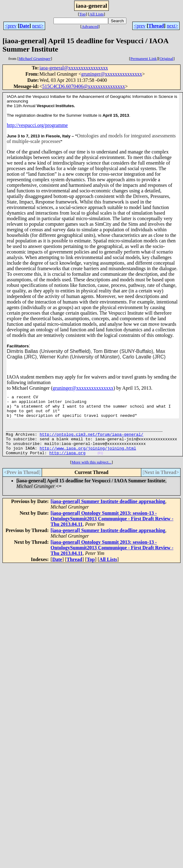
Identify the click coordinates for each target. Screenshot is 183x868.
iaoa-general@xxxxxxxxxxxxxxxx (74, 68)
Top (82, 14)
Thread (156, 26)
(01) (100, 464)
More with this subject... (91, 473)
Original (166, 59)
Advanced (90, 26)
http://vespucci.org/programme (37, 125)
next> (38, 26)
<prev (11, 26)
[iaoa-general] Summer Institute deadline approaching (108, 512)
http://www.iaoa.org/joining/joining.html (88, 458)
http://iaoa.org (67, 464)
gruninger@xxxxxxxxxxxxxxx (112, 74)
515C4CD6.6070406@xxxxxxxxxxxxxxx (84, 86)
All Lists (96, 14)
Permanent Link (144, 59)
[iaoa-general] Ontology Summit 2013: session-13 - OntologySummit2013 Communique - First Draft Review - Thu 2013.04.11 (112, 530)
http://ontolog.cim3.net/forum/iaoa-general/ (91, 442)
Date (24, 26)
